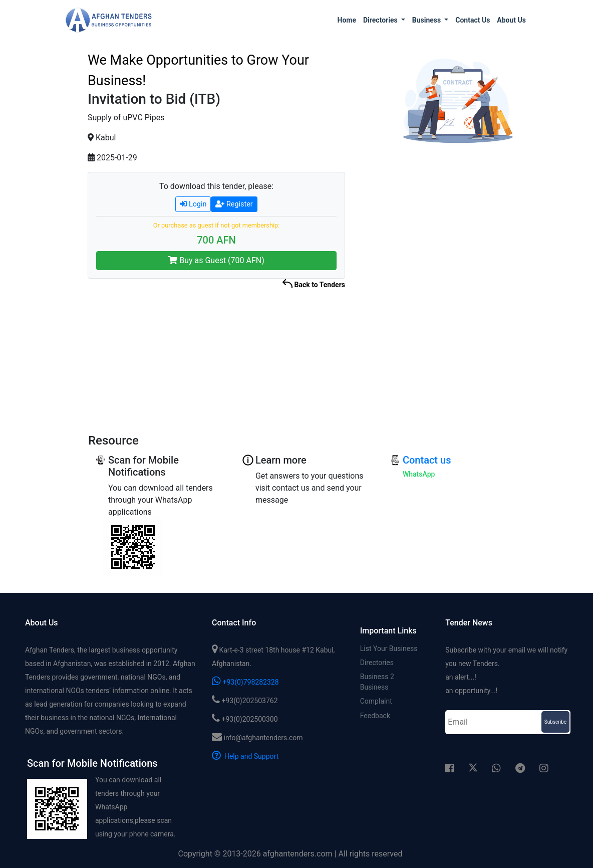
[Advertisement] (457, 308)
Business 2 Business (377, 683)
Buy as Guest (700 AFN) (216, 260)
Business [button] (427, 20)
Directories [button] (381, 20)
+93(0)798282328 (245, 682)
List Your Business (389, 648)
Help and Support (245, 756)
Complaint (376, 703)
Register (234, 204)
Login (193, 204)
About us (511, 20)
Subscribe (555, 722)
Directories (377, 663)
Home (347, 20)
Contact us (473, 20)
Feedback (375, 717)
